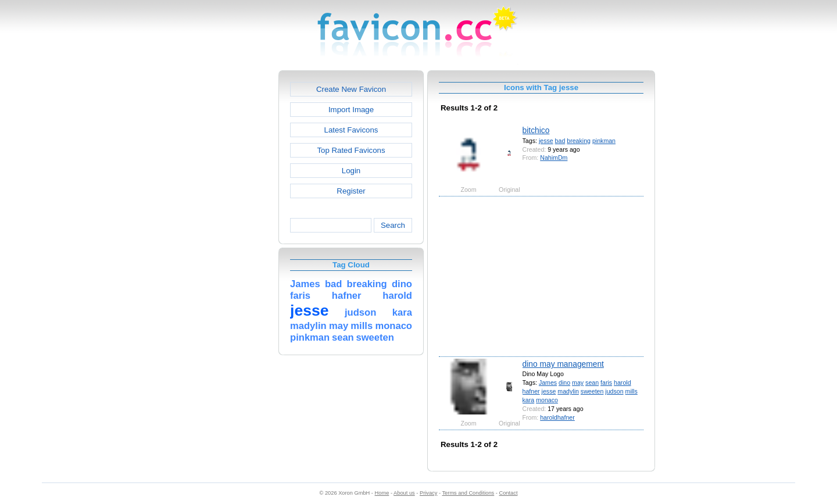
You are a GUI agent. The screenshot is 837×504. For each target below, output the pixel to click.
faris (606, 383)
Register (351, 191)
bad (560, 141)
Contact (509, 493)
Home (382, 493)
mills (632, 391)
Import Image (351, 110)
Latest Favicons (351, 130)
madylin (568, 391)
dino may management (563, 364)
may (578, 383)
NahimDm (554, 158)
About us (404, 493)
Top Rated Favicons (351, 150)
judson (614, 391)
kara (529, 400)
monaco (547, 400)
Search (393, 225)
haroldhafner (557, 417)
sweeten (592, 391)
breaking (579, 141)
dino (564, 383)
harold (623, 383)
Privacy (428, 493)
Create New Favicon (351, 89)
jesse (546, 141)
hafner (531, 391)
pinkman (604, 141)
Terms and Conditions (468, 493)
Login (351, 171)
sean (592, 383)
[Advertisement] (228, 245)
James (548, 383)
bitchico (536, 130)
